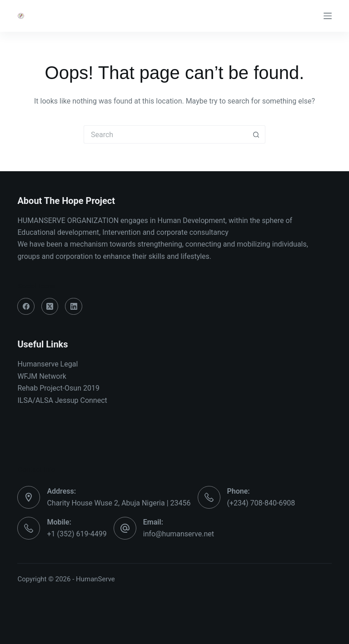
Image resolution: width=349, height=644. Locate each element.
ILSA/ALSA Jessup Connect (62, 400)
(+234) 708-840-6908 (261, 503)
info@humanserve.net (179, 534)
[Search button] (256, 134)
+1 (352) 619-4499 (77, 534)
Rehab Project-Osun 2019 (58, 388)
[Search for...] (165, 134)
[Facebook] (26, 307)
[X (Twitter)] (50, 307)
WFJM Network (42, 376)
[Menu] (328, 16)
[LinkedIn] (74, 307)
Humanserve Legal (47, 364)
